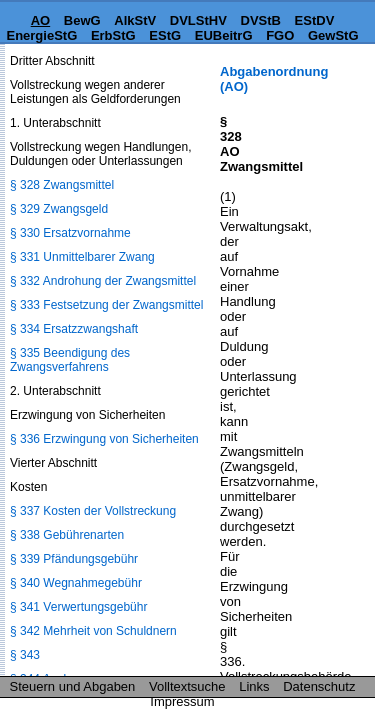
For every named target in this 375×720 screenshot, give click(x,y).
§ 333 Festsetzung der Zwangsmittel (106, 305)
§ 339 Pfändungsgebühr (74, 559)
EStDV (315, 20)
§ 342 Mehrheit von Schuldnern (93, 631)
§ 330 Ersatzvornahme (70, 233)
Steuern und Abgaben (73, 686)
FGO (280, 35)
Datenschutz (319, 686)
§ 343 (25, 655)
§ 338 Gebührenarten (67, 535)
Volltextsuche (187, 686)
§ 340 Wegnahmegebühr (76, 583)
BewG (82, 20)
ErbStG (113, 35)
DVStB (261, 20)
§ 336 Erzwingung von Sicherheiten (104, 439)
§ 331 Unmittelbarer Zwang (82, 257)
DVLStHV (198, 20)
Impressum (182, 701)
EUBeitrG (224, 35)
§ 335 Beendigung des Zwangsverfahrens (70, 360)
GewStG (333, 35)
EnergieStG (41, 35)
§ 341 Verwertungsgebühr (78, 607)
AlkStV (135, 20)
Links (254, 686)
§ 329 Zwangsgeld (59, 209)
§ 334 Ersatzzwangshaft (74, 329)
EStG (165, 35)
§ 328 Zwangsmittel (62, 185)
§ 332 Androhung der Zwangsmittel (103, 281)
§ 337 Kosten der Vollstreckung (93, 511)
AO (41, 20)
